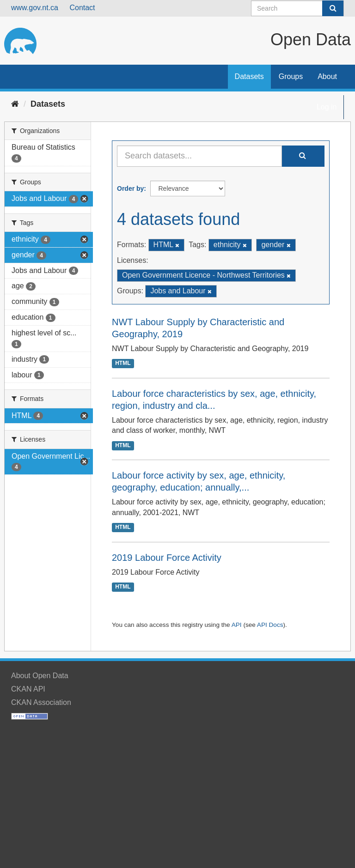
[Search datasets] (297, 8)
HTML (123, 364)
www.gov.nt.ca (35, 8)
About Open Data (40, 676)
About (327, 76)
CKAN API (28, 689)
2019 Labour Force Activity (167, 558)
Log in (327, 107)
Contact (82, 8)
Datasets (249, 76)
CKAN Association (41, 702)
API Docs (270, 625)
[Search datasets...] (199, 156)
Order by (130, 188)
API (237, 625)
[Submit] (333, 8)
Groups (291, 76)
